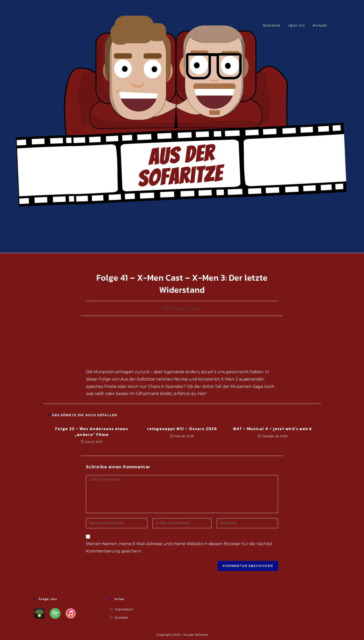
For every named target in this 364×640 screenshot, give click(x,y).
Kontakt (122, 617)
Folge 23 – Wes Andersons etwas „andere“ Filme (92, 432)
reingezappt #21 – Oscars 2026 (182, 429)
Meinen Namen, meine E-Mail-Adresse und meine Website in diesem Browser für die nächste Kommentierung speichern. (179, 547)
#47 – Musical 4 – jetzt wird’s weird (272, 429)
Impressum (124, 609)
